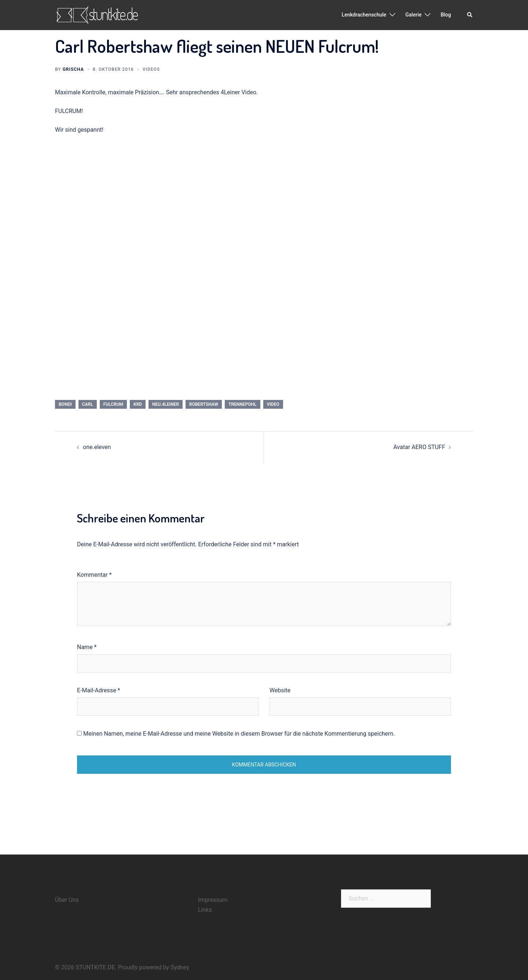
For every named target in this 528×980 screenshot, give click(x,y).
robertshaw (204, 404)
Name (87, 647)
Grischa (73, 69)
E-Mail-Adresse (98, 690)
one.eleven (97, 447)
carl (88, 404)
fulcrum (113, 404)
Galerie (414, 15)
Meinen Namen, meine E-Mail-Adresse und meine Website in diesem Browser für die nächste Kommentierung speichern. (239, 734)
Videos (151, 69)
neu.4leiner (166, 404)
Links (205, 910)
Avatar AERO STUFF (419, 447)
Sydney (180, 967)
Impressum (213, 900)
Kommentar (94, 575)
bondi (65, 404)
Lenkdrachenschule (364, 15)
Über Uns (67, 900)
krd (138, 404)
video (273, 404)
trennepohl (242, 404)
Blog (446, 15)
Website (280, 690)
